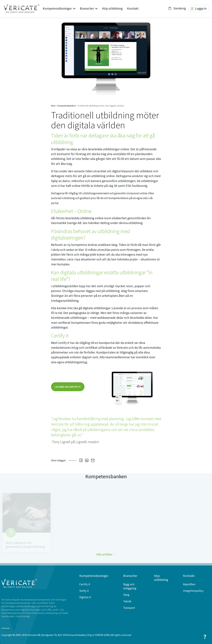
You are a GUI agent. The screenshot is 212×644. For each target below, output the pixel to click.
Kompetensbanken (66, 106)
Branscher (87, 8)
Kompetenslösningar (57, 8)
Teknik (127, 601)
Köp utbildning (112, 8)
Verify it (84, 591)
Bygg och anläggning (130, 586)
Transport (129, 608)
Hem (53, 106)
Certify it (85, 584)
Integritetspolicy (193, 591)
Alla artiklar (104, 561)
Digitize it (85, 597)
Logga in (199, 9)
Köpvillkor (189, 584)
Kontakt (133, 8)
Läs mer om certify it (68, 387)
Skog (126, 595)
